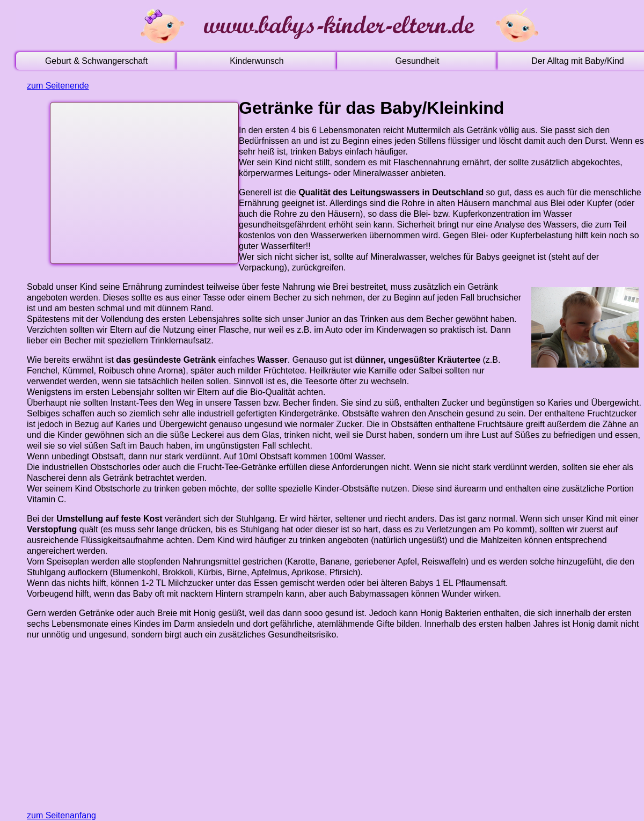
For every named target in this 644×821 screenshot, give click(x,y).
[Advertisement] (142, 180)
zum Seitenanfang (61, 815)
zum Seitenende (58, 86)
